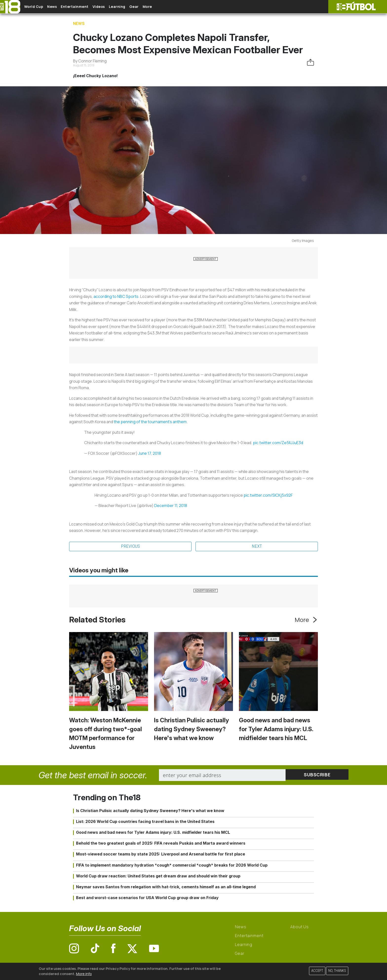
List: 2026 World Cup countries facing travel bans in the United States (145, 822)
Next (257, 547)
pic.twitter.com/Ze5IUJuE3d (278, 443)
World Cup (38, 7)
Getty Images (303, 241)
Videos (115, 7)
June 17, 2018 (150, 453)
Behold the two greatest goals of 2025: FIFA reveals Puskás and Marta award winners (161, 844)
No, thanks (337, 971)
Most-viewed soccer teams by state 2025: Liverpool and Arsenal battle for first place (161, 855)
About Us (300, 927)
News (60, 7)
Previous (130, 547)
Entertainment (87, 7)
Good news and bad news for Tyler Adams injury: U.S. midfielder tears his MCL (276, 730)
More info (84, 974)
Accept (317, 971)
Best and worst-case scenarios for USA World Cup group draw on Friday (147, 898)
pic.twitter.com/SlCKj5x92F (268, 495)
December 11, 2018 (171, 506)
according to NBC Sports (116, 296)
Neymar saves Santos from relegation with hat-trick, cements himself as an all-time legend (166, 887)
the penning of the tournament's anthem (150, 422)
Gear (158, 7)
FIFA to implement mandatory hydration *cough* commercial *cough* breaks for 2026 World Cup (172, 866)
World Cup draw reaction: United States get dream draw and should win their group (158, 876)
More (175, 7)
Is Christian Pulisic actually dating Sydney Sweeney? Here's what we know (192, 730)
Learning (137, 7)
